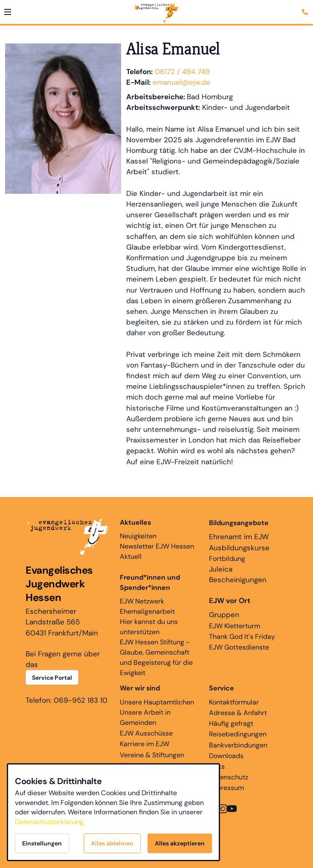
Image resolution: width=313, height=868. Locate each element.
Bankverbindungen (238, 745)
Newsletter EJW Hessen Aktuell (157, 551)
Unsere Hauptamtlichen (157, 702)
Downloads (226, 756)
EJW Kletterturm (235, 626)
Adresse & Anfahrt (238, 713)
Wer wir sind (140, 688)
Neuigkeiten (138, 529)
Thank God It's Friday (242, 637)
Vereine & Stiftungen (152, 755)
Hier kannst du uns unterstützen (149, 627)
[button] (8, 12)
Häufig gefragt (231, 723)
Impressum (226, 788)
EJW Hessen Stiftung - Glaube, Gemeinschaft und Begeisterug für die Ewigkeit (156, 657)
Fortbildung (227, 559)
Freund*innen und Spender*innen (150, 582)
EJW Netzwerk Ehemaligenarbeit (147, 606)
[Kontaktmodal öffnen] (306, 7)
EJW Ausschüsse (146, 733)
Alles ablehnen (112, 843)
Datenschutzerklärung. (50, 822)
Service (222, 688)
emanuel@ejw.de (181, 82)
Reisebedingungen (238, 734)
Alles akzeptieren (180, 843)
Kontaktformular (234, 702)
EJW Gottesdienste (239, 647)
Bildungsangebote (239, 523)
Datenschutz (229, 777)
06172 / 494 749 (182, 72)
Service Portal (52, 678)
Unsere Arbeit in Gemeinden (145, 717)
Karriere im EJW (145, 744)
